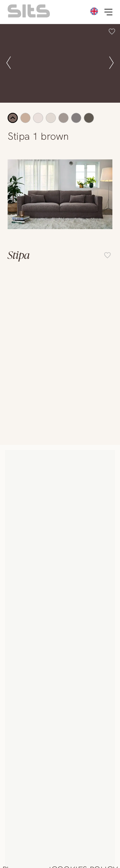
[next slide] (111, 63)
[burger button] (108, 12)
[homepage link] (29, 16)
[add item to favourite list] (112, 32)
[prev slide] (9, 63)
